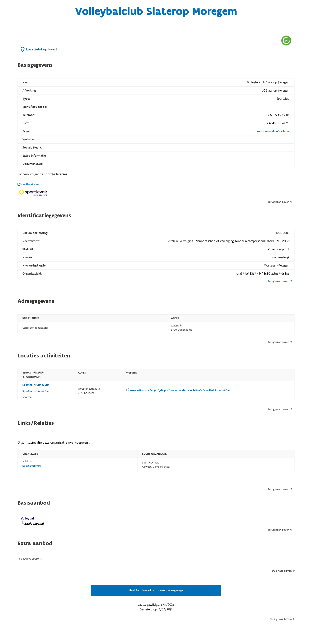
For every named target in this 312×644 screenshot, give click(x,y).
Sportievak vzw (28, 184)
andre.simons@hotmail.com (273, 131)
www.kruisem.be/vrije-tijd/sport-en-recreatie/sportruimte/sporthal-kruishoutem (178, 390)
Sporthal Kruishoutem (36, 385)
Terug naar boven (280, 202)
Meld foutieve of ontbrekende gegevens (156, 590)
